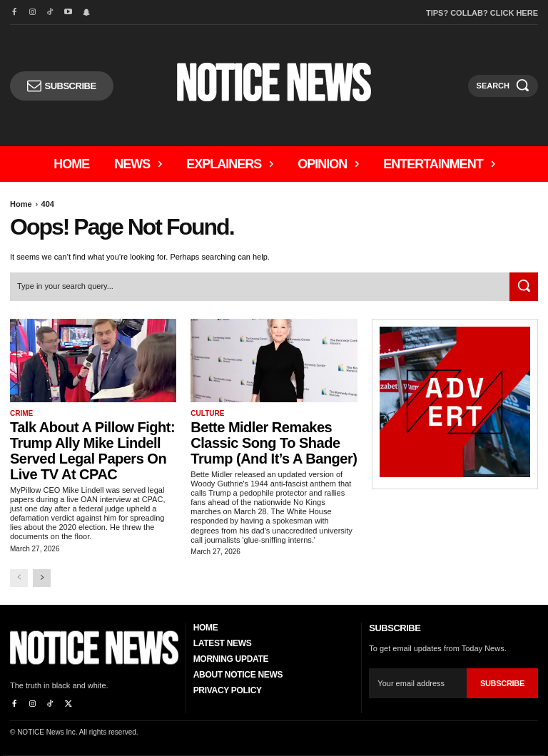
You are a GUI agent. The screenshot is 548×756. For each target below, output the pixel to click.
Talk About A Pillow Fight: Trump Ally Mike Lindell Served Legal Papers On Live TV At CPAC (92, 451)
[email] (418, 683)
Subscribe (502, 683)
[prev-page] (19, 578)
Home (21, 204)
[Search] (524, 287)
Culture (207, 413)
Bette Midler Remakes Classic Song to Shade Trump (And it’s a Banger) (274, 443)
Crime (21, 413)
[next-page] (42, 578)
